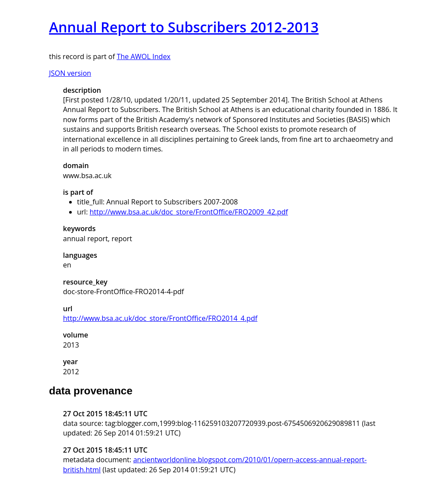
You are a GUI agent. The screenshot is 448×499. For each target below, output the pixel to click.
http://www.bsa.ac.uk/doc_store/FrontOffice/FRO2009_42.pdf (189, 212)
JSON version (70, 73)
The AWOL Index (144, 56)
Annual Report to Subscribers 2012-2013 (184, 27)
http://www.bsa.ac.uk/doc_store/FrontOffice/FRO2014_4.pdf (160, 318)
